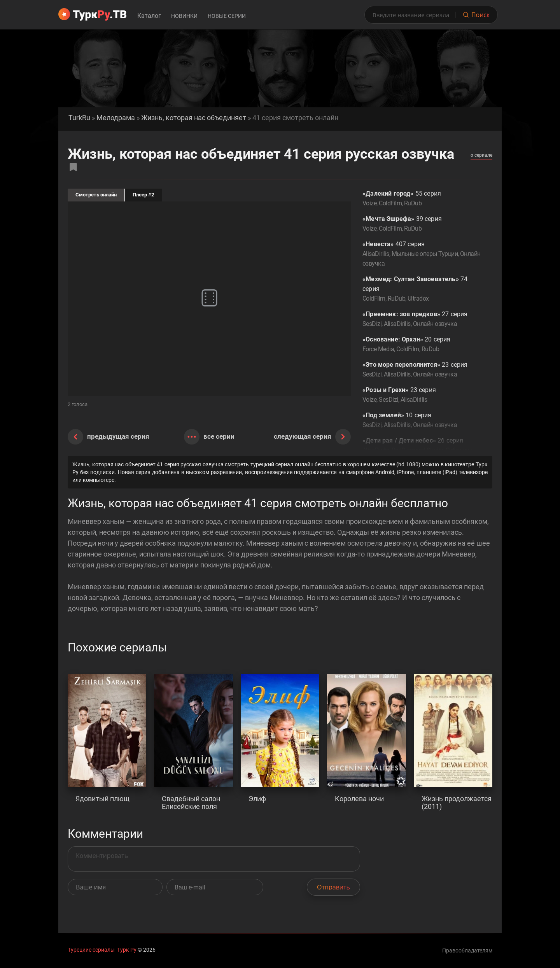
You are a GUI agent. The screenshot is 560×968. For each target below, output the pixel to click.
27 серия (422, 319)
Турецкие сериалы (91, 950)
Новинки (184, 16)
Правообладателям (467, 950)
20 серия (422, 345)
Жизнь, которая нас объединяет (194, 118)
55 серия (422, 199)
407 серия (422, 254)
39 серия (422, 224)
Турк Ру (127, 950)
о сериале (481, 155)
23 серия (422, 370)
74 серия (422, 289)
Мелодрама (116, 118)
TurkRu (79, 118)
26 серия (422, 451)
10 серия (422, 421)
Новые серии (227, 16)
